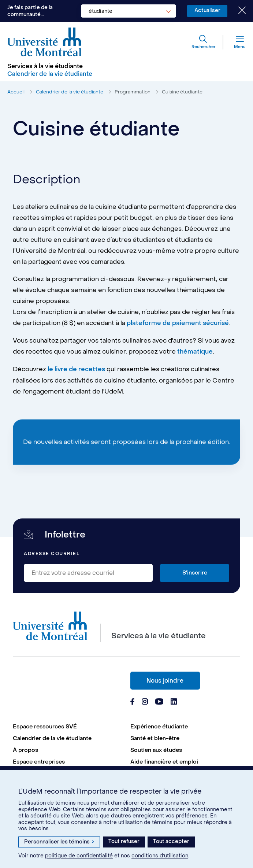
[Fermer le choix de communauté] (237, 11)
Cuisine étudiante (182, 92)
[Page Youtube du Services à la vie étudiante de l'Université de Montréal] (159, 701)
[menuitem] (68, 725)
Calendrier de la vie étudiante (70, 92)
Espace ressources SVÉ (45, 725)
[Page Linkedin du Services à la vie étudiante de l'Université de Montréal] (174, 701)
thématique (195, 352)
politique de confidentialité (79, 856)
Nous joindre (165, 679)
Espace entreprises (39, 761)
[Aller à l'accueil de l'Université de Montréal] (45, 42)
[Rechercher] (203, 42)
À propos (25, 749)
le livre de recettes (76, 369)
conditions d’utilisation (160, 856)
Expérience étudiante (159, 725)
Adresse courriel (52, 553)
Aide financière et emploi (164, 761)
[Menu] (234, 42)
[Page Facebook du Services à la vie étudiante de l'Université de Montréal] (132, 701)
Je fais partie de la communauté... (30, 11)
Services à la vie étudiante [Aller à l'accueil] (45, 67)
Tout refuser (124, 841)
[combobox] (128, 11)
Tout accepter (171, 841)
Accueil (16, 92)
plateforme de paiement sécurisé (178, 324)
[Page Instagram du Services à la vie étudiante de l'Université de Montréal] (145, 701)
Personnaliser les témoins (59, 842)
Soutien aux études (156, 749)
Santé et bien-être (155, 737)
